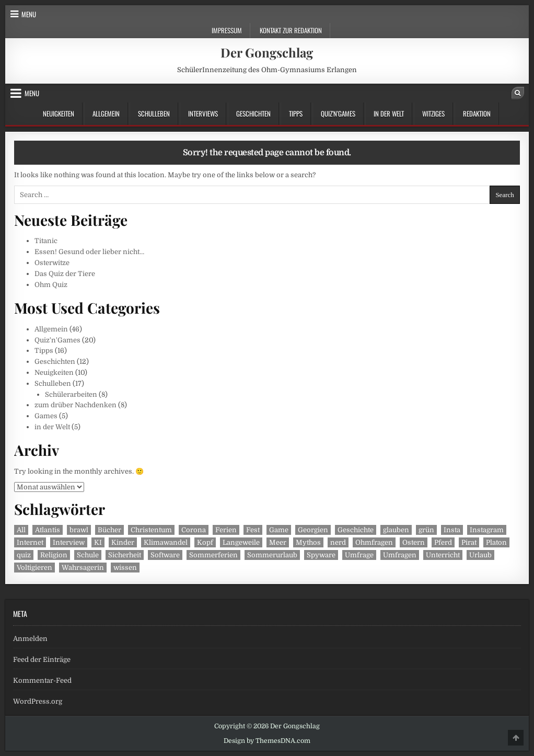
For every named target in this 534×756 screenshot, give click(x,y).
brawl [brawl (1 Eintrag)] (79, 530)
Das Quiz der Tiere (65, 274)
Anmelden (30, 639)
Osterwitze (52, 263)
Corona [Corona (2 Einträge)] (194, 530)
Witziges (433, 113)
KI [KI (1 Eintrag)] (98, 542)
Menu (29, 14)
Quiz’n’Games (338, 113)
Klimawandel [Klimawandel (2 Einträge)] (166, 542)
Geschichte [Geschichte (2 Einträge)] (356, 530)
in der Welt (389, 113)
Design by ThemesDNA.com (267, 741)
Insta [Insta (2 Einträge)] (452, 530)
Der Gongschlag (267, 52)
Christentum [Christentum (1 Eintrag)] (151, 530)
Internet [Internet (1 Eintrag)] (30, 542)
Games (46, 416)
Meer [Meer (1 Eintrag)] (278, 542)
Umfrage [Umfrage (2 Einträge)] (359, 555)
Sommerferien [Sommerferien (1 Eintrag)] (213, 555)
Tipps (296, 113)
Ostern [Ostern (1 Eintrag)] (414, 542)
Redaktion (477, 113)
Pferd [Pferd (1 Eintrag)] (443, 542)
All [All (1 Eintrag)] (21, 530)
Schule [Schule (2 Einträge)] (88, 555)
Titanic (46, 241)
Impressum (227, 30)
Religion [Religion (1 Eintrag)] (54, 555)
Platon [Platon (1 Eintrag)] (496, 542)
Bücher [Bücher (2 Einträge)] (109, 530)
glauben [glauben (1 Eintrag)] (396, 530)
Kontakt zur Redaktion (291, 30)
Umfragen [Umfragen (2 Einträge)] (400, 555)
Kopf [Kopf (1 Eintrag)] (205, 542)
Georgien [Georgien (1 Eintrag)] (313, 530)
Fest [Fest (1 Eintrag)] (253, 530)
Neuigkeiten (59, 113)
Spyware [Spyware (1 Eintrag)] (321, 555)
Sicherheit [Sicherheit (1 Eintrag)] (125, 555)
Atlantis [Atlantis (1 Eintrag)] (48, 530)
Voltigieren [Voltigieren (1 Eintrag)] (34, 568)
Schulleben (154, 113)
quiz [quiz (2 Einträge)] (24, 555)
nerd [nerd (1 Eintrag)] (338, 542)
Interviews (203, 113)
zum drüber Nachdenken (76, 405)
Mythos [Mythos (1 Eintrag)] (308, 542)
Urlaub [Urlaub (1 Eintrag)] (480, 555)
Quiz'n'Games (57, 340)
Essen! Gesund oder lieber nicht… (89, 252)
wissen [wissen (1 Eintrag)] (125, 568)
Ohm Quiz (51, 285)
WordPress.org (38, 701)
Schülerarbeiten (71, 394)
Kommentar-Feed (42, 680)
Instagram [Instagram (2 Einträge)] (487, 530)
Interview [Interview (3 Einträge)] (69, 542)
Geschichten (253, 113)
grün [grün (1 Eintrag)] (426, 530)
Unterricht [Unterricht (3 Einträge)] (443, 555)
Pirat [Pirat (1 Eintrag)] (469, 542)
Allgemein (106, 113)
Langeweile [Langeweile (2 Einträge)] (241, 542)
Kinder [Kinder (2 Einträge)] (123, 542)
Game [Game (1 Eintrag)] (279, 530)
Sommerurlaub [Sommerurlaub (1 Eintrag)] (272, 555)
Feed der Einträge (42, 660)
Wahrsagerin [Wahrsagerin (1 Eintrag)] (83, 568)
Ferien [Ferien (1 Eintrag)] (226, 530)
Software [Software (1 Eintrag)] (165, 555)
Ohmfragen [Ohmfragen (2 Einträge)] (374, 542)
